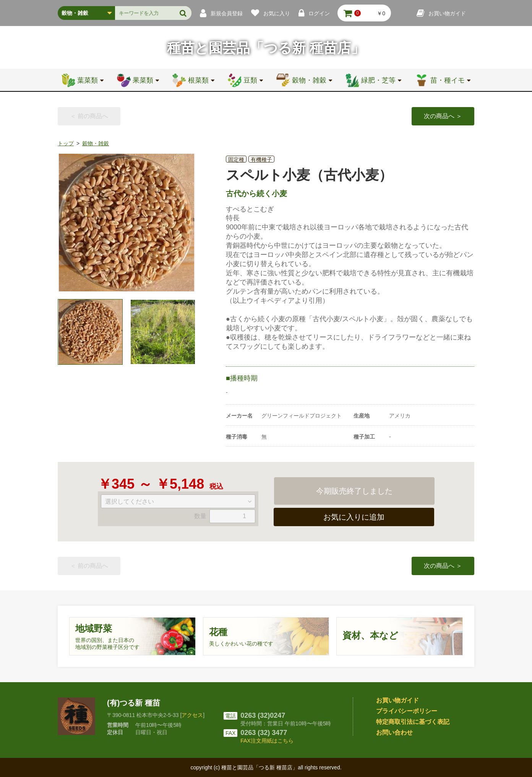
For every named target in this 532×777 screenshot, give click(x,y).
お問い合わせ (394, 732)
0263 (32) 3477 (264, 733)
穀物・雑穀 (96, 143)
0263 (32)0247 (263, 715)
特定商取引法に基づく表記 (413, 722)
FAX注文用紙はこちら (267, 741)
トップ (66, 143)
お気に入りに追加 (354, 517)
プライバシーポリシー (407, 711)
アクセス (192, 715)
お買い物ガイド (397, 700)
